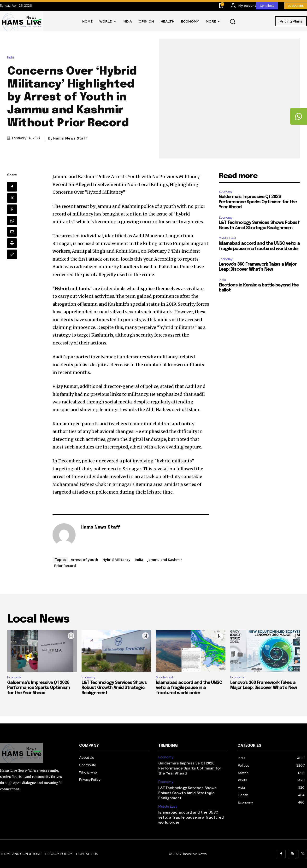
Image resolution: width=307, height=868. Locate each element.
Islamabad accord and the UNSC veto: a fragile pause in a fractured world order (189, 688)
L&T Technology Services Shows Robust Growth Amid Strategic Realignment (114, 688)
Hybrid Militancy (116, 559)
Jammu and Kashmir (165, 559)
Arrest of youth (84, 559)
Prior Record (65, 565)
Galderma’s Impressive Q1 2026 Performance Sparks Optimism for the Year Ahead (258, 202)
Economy (226, 191)
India (12, 57)
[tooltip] (299, 116)
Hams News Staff (70, 138)
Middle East (227, 238)
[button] (232, 22)
